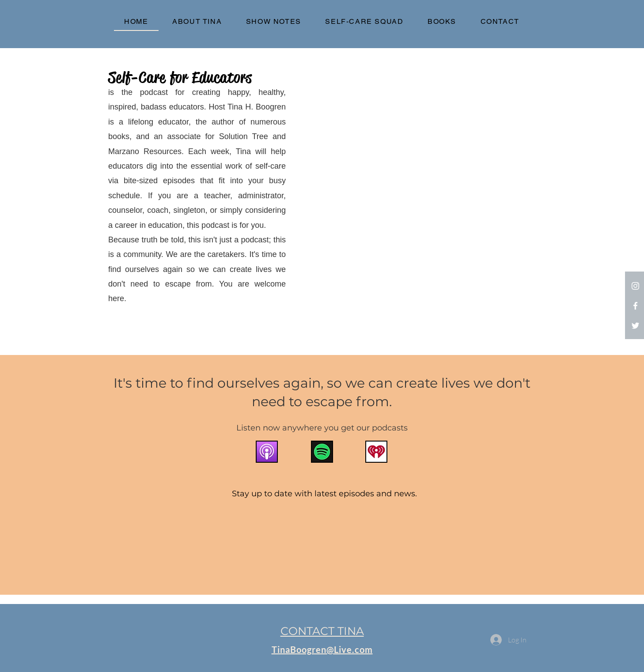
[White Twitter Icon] (635, 326)
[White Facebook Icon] (635, 306)
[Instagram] (635, 286)
